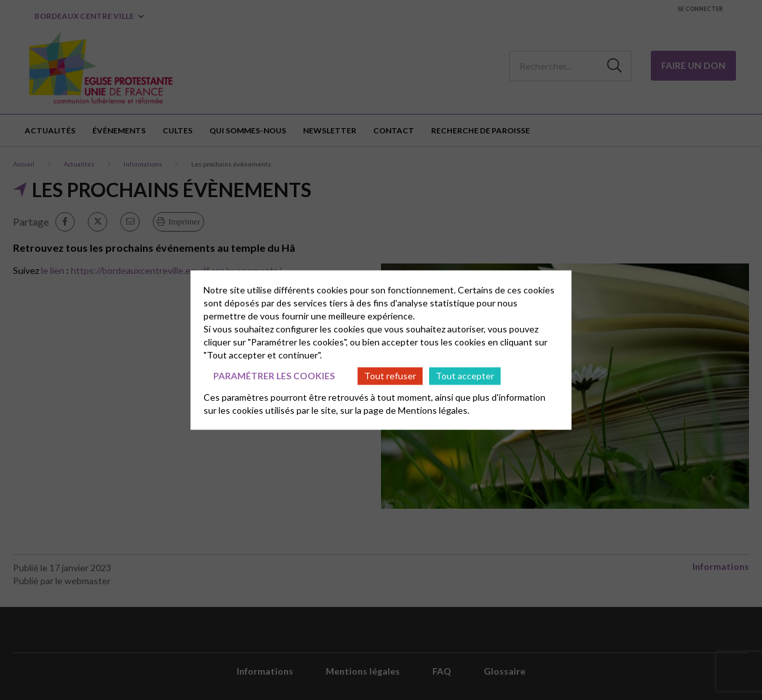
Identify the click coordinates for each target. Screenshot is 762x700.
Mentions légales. (434, 410)
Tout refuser (390, 376)
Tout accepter (465, 376)
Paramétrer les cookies (274, 376)
